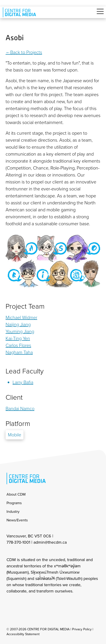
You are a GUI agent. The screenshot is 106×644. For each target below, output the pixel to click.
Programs (14, 503)
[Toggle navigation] (100, 14)
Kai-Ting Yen (18, 338)
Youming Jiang (20, 331)
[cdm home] (20, 12)
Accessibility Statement (23, 634)
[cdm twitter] (30, 604)
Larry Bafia (23, 382)
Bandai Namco (20, 409)
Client (14, 397)
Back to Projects (26, 52)
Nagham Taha (19, 352)
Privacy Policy (82, 629)
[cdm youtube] (40, 604)
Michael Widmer (21, 317)
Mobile (15, 435)
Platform (18, 424)
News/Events (17, 520)
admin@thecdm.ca (50, 542)
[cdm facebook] (20, 604)
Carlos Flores (18, 345)
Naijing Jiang (18, 324)
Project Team (25, 306)
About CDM (16, 494)
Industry (13, 512)
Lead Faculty (25, 371)
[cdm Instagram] (10, 604)
